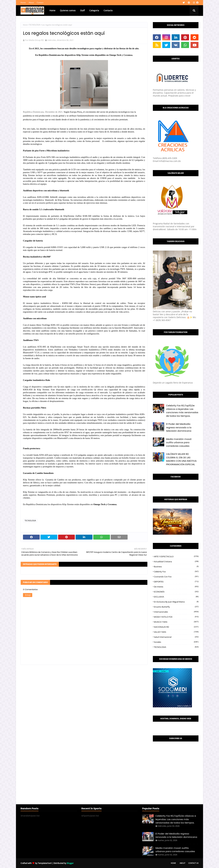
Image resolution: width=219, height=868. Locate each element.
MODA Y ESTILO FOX (176, 617)
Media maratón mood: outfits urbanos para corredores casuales (179, 442)
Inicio (25, 25)
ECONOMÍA (176, 592)
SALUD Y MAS (176, 632)
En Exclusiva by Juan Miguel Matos (176, 602)
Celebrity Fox (176, 572)
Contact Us (193, 863)
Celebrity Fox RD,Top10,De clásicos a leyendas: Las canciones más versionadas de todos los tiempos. (182, 411)
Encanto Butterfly (176, 607)
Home (23, 3)
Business (176, 567)
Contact (40, 3)
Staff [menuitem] (82, 10)
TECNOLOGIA (35, 25)
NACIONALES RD (176, 627)
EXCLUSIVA (176, 597)
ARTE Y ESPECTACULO (176, 556)
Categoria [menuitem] (94, 10)
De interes (176, 587)
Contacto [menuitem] (108, 10)
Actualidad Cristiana (176, 561)
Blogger (70, 863)
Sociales (176, 642)
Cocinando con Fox (176, 577)
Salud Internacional (176, 637)
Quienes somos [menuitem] (68, 10)
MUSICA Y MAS (176, 622)
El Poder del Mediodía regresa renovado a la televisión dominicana (179, 427)
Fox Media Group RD (34, 40)
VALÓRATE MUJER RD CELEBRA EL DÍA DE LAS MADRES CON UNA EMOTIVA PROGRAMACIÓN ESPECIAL (181, 459)
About (31, 3)
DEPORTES (176, 582)
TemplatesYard (45, 863)
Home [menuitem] (52, 10)
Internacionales (176, 612)
